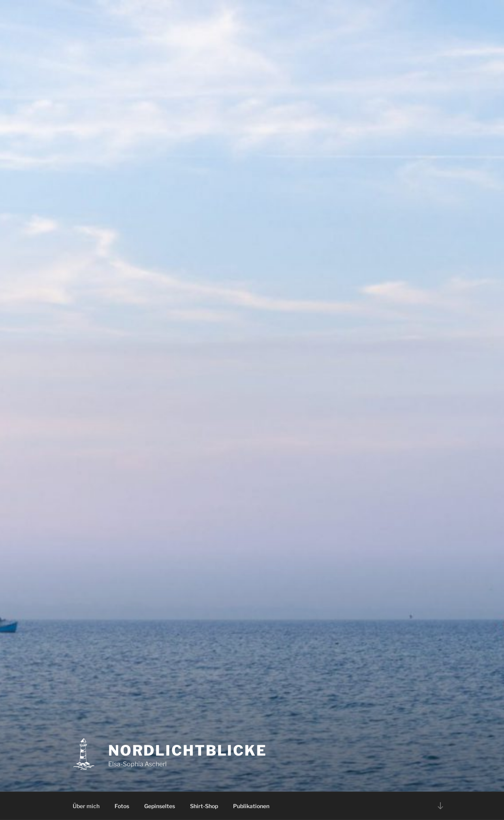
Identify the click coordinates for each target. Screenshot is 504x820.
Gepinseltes (160, 806)
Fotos (122, 806)
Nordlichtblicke (188, 750)
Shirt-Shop (204, 806)
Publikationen (251, 806)
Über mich (86, 806)
